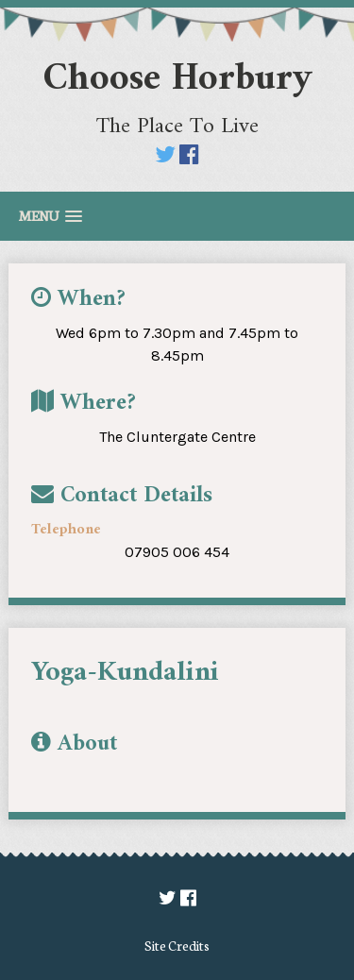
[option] (165, 708)
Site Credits (177, 945)
